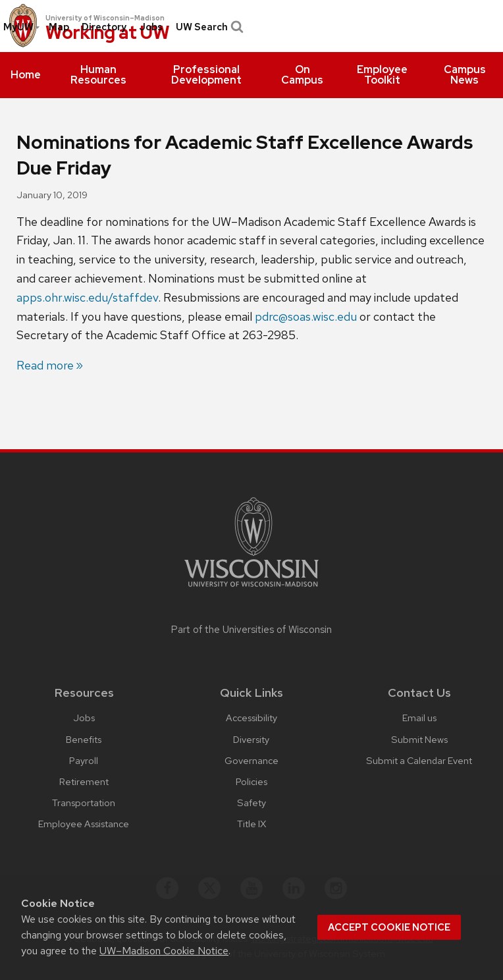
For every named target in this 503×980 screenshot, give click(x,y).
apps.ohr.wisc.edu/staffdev (87, 297)
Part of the (251, 630)
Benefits (84, 739)
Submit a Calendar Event (419, 760)
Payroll (84, 760)
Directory (104, 27)
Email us (419, 718)
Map (59, 27)
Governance (251, 760)
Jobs (151, 27)
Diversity (251, 739)
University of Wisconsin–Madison (105, 18)
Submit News (419, 739)
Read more (45, 365)
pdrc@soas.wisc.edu (306, 316)
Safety (251, 803)
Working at (108, 33)
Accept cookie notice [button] (389, 927)
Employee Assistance (84, 824)
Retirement (84, 781)
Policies (251, 781)
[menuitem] (26, 75)
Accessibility (251, 718)
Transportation (84, 803)
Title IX (251, 824)
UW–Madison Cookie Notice (164, 951)
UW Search (208, 27)
